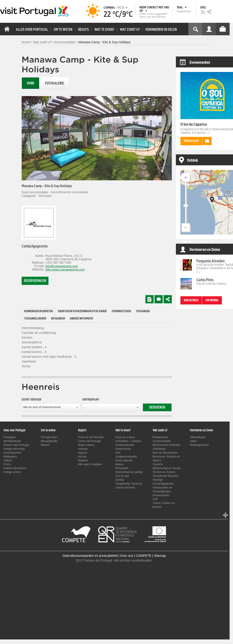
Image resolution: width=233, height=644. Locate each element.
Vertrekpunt (91, 400)
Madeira (83, 460)
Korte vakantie (124, 460)
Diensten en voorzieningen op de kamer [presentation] (82, 311)
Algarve (83, 453)
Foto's (7, 464)
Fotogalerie (54, 83)
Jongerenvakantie (126, 457)
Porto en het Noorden (91, 437)
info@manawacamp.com (62, 266)
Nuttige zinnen (12, 472)
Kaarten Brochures (15, 468)
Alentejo (83, 449)
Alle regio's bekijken (90, 464)
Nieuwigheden (49, 441)
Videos (8, 460)
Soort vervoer (31, 400)
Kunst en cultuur (125, 437)
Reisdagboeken (199, 445)
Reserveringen (35, 281)
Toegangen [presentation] (143, 311)
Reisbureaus (160, 437)
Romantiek (122, 468)
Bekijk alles (191, 141)
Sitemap (160, 556)
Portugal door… (50, 437)
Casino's (158, 464)
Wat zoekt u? (42, 42)
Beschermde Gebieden (167, 445)
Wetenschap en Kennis (167, 468)
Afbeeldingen (198, 437)
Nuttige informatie (14, 449)
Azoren (82, 457)
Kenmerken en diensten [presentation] (38, 311)
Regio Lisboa (86, 445)
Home (26, 42)
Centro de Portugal (90, 441)
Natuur (119, 464)
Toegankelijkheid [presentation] (35, 319)
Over (30, 83)
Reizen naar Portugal (16, 445)
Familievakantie (125, 445)
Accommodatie (65, 42)
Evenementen (161, 495)
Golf (118, 453)
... (85, 407)
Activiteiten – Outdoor (128, 441)
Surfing (120, 480)
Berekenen (157, 407)
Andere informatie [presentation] (81, 319)
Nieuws (45, 445)
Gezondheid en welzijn (129, 472)
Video (193, 441)
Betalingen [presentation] (58, 319)
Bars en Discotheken (165, 453)
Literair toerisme (125, 488)
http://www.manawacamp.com (65, 270)
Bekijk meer (191, 300)
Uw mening (212, 300)
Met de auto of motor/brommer (42, 407)
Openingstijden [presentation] (121, 311)
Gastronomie (123, 449)
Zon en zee (122, 476)
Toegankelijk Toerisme (129, 484)
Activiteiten (159, 449)
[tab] (38, 312)
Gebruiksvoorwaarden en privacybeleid (90, 556)
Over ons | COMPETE (136, 556)
